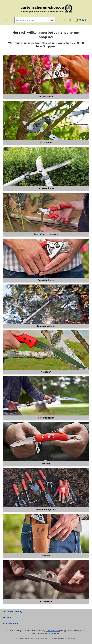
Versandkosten (53, 631)
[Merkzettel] (63, 20)
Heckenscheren (46, 188)
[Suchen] (52, 20)
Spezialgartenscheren (46, 234)
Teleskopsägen (46, 418)
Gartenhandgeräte (46, 510)
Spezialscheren (46, 280)
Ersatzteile (46, 601)
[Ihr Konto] (70, 20)
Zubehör (46, 556)
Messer (46, 464)
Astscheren (46, 142)
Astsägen (46, 372)
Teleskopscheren (46, 326)
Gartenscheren (46, 96)
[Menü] (6, 20)
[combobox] (32, 20)
